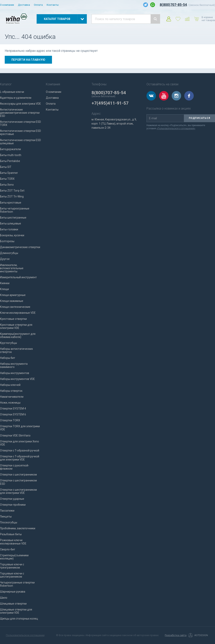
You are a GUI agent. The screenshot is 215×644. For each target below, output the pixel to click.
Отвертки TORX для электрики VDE (20, 428)
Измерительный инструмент (18, 277)
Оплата (38, 5)
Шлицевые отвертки (13, 604)
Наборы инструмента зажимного (14, 365)
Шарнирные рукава (13, 592)
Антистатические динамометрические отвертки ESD (20, 113)
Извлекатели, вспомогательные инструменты (12, 268)
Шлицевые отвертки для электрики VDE (16, 611)
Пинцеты (6, 517)
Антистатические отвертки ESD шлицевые (20, 142)
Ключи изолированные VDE (18, 313)
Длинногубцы (9, 253)
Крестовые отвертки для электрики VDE (16, 326)
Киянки (5, 283)
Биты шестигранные (13, 218)
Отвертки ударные (12, 499)
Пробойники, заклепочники (18, 528)
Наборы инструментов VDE (17, 379)
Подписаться (200, 118)
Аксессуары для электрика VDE (20, 104)
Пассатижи (7, 511)
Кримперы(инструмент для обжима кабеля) (18, 335)
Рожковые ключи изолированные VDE (13, 542)
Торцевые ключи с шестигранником (12, 575)
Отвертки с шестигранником (18, 475)
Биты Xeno (7, 185)
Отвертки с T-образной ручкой (20, 450)
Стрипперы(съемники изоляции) (14, 557)
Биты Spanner (9, 173)
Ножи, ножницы (10, 403)
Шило (4, 598)
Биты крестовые (11, 203)
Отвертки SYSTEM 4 (13, 409)
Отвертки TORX (10, 420)
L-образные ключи (12, 92)
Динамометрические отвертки (20, 247)
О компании (7, 5)
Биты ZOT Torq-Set (12, 191)
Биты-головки (9, 229)
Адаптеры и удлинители (16, 98)
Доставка (24, 5)
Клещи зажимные (12, 301)
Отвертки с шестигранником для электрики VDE (18, 491)
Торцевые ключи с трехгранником (12, 566)
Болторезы (7, 241)
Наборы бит (8, 358)
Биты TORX (7, 179)
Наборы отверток (11, 391)
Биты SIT (6, 167)
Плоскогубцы (9, 522)
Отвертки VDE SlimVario (15, 436)
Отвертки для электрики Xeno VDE (19, 443)
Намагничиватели (12, 397)
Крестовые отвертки (13, 319)
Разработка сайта (176, 635)
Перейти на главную (28, 60)
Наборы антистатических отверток (16, 350)
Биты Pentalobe (10, 161)
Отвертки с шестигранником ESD (18, 482)
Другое (5, 259)
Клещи (4, 289)
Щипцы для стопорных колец (19, 619)
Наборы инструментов (15, 373)
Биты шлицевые (11, 223)
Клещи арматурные (13, 295)
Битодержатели (10, 149)
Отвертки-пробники (13, 505)
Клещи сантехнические (15, 307)
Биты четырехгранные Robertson (15, 210)
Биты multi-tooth (11, 155)
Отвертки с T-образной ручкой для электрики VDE (20, 458)
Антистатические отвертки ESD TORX (20, 123)
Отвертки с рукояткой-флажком (15, 467)
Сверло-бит (8, 549)
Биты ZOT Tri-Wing (12, 196)
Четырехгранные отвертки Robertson (17, 584)
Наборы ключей (10, 385)
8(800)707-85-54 (173, 5)
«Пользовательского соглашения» (176, 128)
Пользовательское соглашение (25, 635)
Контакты (53, 5)
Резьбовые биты (11, 534)
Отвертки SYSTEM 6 (13, 414)
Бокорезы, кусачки (12, 235)
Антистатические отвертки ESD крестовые (20, 132)
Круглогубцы (8, 343)
